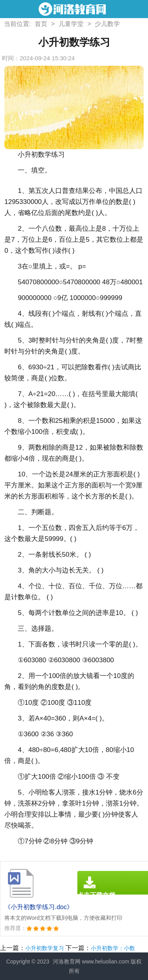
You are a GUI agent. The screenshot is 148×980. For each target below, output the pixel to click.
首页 (41, 24)
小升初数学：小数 (113, 948)
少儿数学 (107, 24)
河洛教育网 (67, 961)
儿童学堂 (71, 24)
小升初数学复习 (45, 948)
